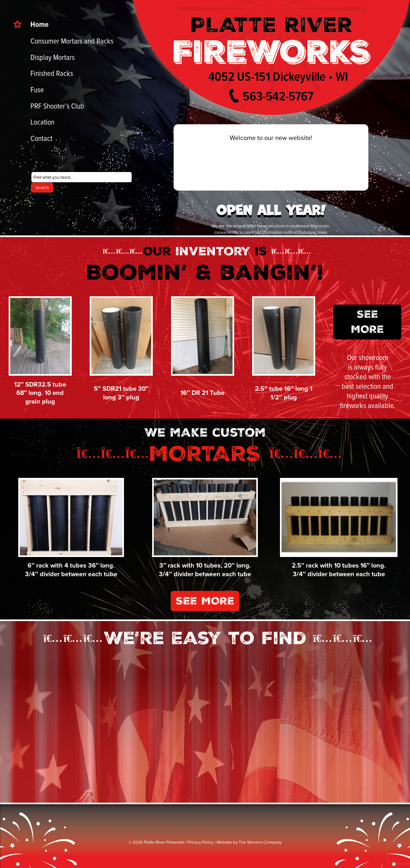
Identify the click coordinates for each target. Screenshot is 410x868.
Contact (41, 138)
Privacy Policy (201, 839)
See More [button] (369, 324)
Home (40, 24)
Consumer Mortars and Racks (72, 41)
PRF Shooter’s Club (57, 106)
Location (42, 122)
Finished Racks (52, 73)
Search (42, 187)
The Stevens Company (260, 839)
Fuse (37, 89)
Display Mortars (53, 57)
